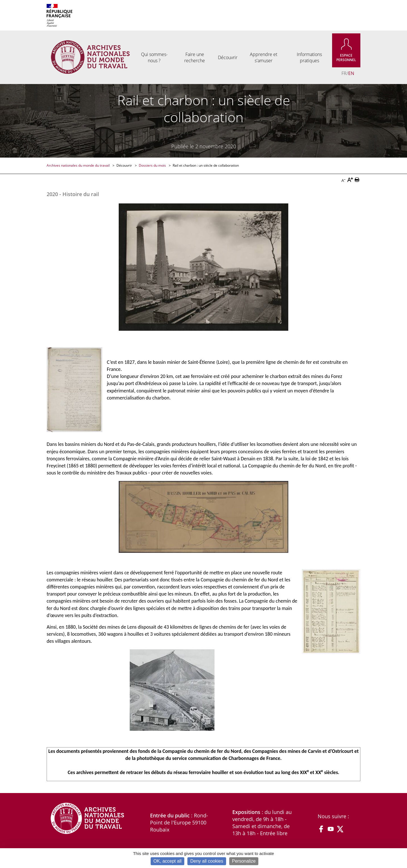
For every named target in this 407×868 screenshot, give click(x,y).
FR (344, 73)
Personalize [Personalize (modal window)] (244, 861)
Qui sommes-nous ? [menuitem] (154, 57)
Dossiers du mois (153, 165)
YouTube (331, 829)
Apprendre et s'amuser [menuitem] (264, 57)
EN (351, 73)
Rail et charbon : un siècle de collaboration (206, 165)
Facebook (321, 829)
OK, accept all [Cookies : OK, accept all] (168, 861)
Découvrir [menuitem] (228, 57)
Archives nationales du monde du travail (79, 165)
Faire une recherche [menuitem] (195, 57)
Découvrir (125, 165)
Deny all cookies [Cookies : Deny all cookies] (207, 861)
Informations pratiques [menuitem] (309, 57)
